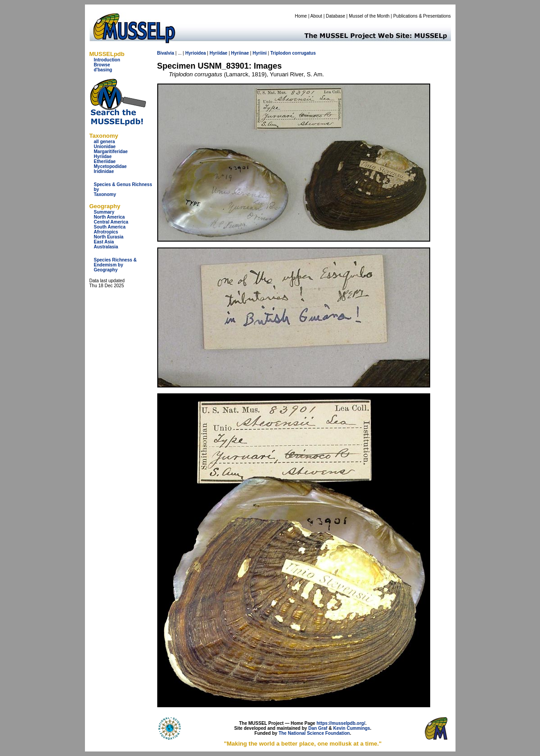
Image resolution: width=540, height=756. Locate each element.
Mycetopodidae (110, 166)
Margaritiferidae (111, 152)
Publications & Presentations (422, 16)
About (316, 16)
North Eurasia (109, 237)
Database (336, 16)
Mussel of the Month (369, 16)
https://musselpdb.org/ (341, 723)
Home (301, 16)
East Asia (104, 242)
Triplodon (281, 53)
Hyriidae (103, 156)
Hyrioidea (196, 53)
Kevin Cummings (352, 728)
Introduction (107, 60)
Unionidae (105, 147)
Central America (111, 222)
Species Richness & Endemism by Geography (115, 265)
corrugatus (304, 53)
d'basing (103, 70)
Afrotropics (106, 232)
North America (110, 217)
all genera (105, 142)
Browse (102, 65)
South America (110, 227)
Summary (104, 212)
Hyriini (260, 53)
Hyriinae (240, 53)
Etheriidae (105, 161)
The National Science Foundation (314, 733)
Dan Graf (318, 728)
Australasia (106, 247)
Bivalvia (166, 53)
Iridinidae (104, 171)
